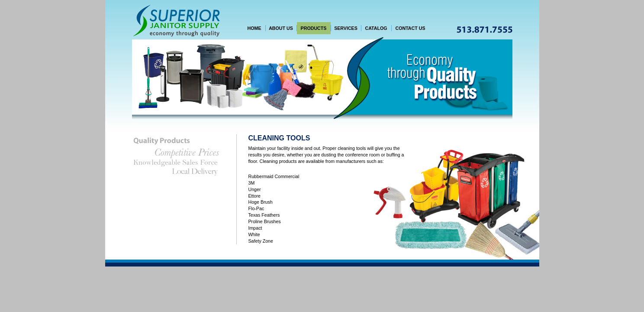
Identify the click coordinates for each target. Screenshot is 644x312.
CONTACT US (410, 28)
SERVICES (346, 28)
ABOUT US (281, 28)
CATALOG (376, 28)
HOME (254, 28)
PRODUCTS (314, 28)
